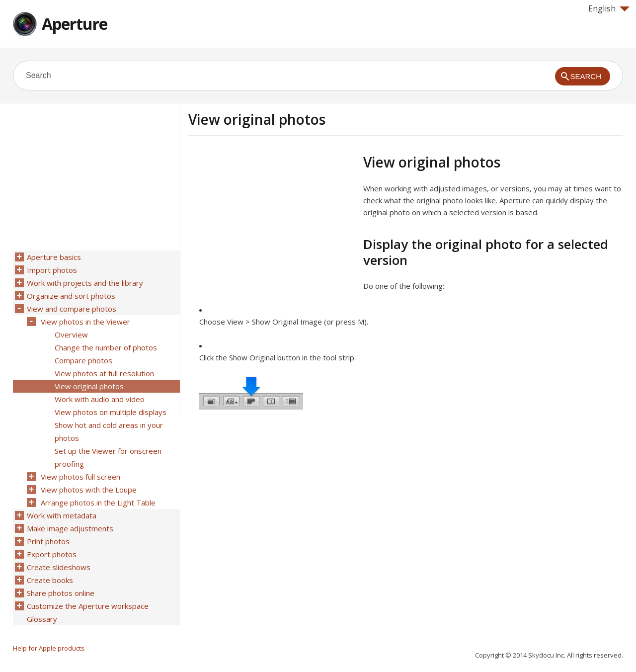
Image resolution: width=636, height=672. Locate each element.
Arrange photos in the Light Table (98, 503)
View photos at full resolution (104, 373)
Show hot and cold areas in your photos (109, 431)
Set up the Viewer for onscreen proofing (108, 457)
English (609, 8)
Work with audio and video (100, 399)
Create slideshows (59, 567)
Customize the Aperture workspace (88, 606)
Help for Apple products (49, 648)
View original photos (89, 386)
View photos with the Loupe (89, 490)
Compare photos (83, 360)
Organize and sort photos (71, 296)
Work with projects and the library (85, 283)
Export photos (52, 554)
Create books (50, 580)
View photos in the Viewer (85, 322)
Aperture (75, 24)
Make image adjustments (70, 528)
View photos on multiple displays (111, 412)
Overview (71, 335)
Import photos (52, 270)
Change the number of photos (106, 347)
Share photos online (61, 593)
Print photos (48, 541)
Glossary (42, 619)
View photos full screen (80, 477)
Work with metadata (62, 515)
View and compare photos (72, 309)
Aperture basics (54, 257)
